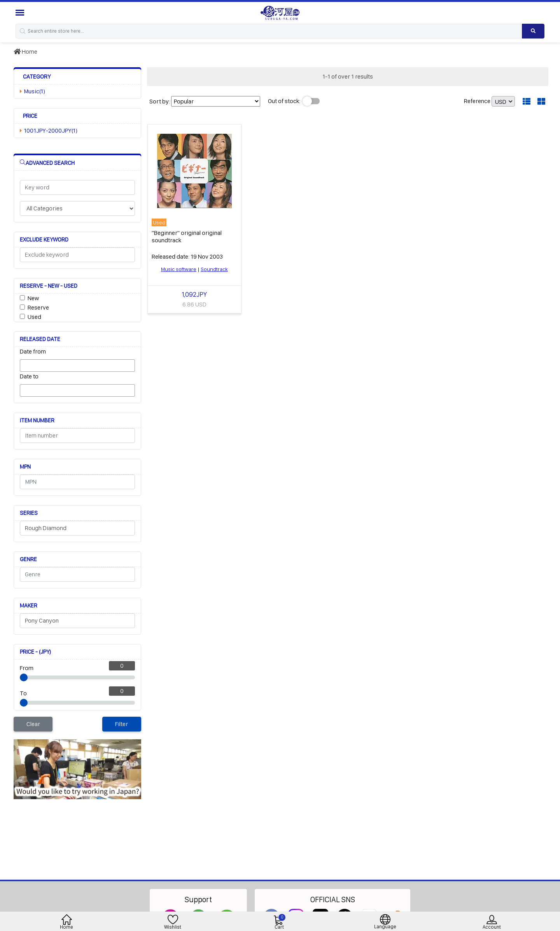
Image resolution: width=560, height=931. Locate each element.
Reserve (38, 307)
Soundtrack (214, 269)
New (33, 298)
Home (25, 52)
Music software (179, 269)
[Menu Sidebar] (21, 13)
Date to (29, 376)
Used (34, 317)
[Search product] (533, 31)
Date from (33, 351)
